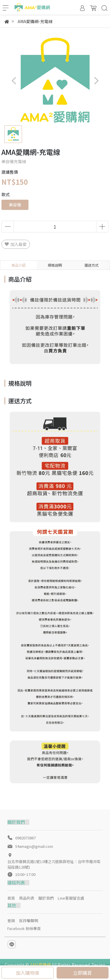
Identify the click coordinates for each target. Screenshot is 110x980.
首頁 (11, 898)
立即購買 (82, 973)
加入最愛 (16, 244)
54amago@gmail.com (34, 846)
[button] (96, 81)
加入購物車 (28, 973)
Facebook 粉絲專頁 (24, 928)
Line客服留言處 (71, 898)
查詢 (11, 921)
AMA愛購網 (40, 965)
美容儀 (15, 205)
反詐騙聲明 (29, 921)
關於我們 (46, 898)
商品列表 (27, 898)
